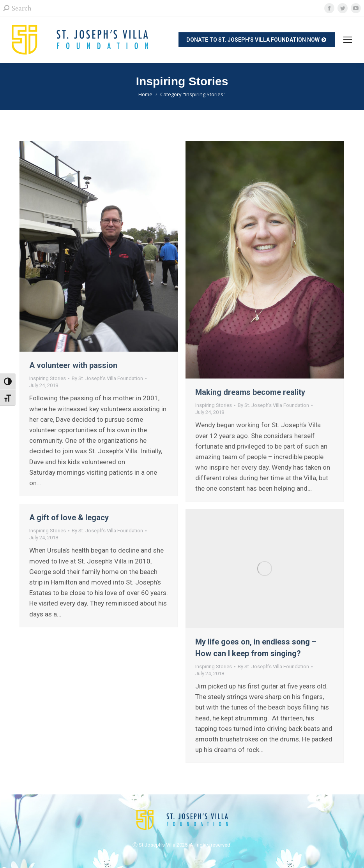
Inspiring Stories (48, 378)
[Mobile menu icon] (348, 40)
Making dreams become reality (250, 392)
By (107, 378)
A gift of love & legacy (69, 518)
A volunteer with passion (73, 365)
